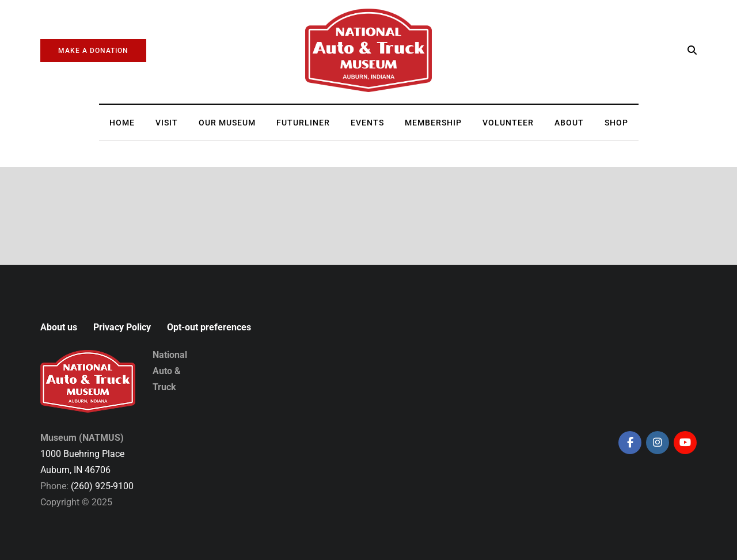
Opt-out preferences (209, 327)
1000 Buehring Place (82, 454)
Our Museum (227, 123)
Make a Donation (93, 51)
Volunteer (508, 123)
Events (367, 123)
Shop (616, 123)
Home (122, 123)
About (569, 123)
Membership (433, 123)
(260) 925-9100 (102, 486)
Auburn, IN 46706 (75, 470)
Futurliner (303, 123)
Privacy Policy (122, 327)
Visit (167, 123)
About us (59, 327)
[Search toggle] (692, 50)
